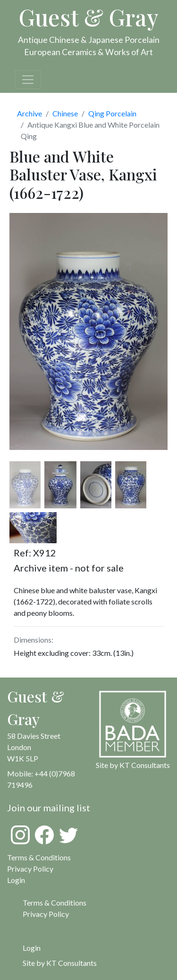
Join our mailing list (49, 808)
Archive (29, 113)
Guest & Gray (89, 17)
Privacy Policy (30, 869)
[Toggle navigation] (28, 80)
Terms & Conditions (39, 857)
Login (32, 948)
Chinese (65, 113)
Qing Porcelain (112, 113)
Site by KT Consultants (60, 963)
